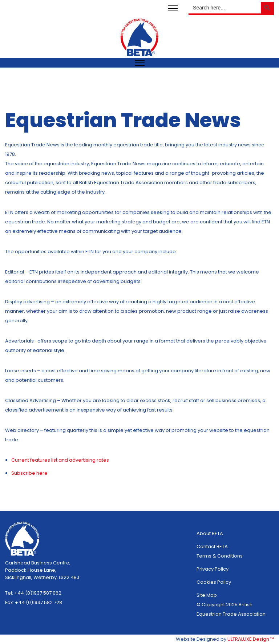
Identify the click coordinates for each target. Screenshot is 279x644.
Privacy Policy (213, 569)
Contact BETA (212, 546)
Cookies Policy (214, 582)
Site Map (207, 595)
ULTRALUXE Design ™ (251, 639)
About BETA (210, 533)
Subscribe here (29, 473)
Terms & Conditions (220, 556)
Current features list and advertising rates (60, 460)
